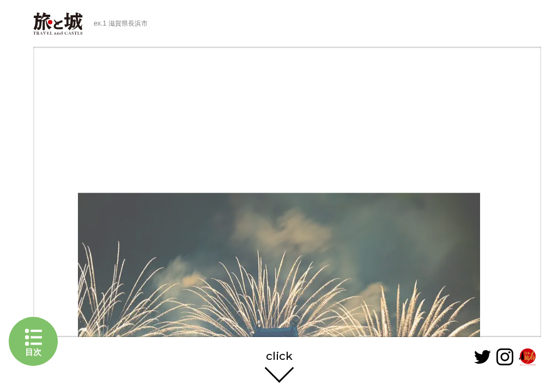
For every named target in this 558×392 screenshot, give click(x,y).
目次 (33, 352)
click (279, 357)
